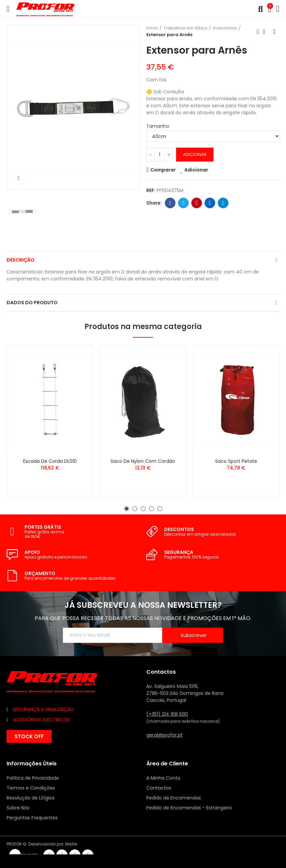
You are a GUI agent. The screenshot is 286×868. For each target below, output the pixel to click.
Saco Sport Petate (236, 461)
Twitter (184, 203)
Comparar (163, 170)
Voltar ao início (266, 31)
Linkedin (210, 203)
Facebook (170, 203)
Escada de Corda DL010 (50, 461)
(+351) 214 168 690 (167, 714)
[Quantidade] (160, 155)
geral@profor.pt (165, 735)
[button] (127, 509)
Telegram (223, 203)
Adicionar (195, 154)
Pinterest (197, 203)
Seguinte (274, 31)
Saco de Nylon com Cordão (143, 461)
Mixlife (71, 844)
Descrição (21, 260)
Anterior (258, 31)
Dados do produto (32, 303)
